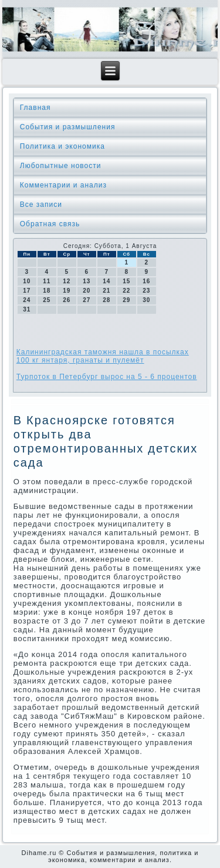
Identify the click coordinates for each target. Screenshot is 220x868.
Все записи (41, 205)
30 (146, 300)
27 (87, 300)
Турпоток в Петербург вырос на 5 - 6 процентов (107, 377)
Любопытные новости (61, 166)
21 (106, 291)
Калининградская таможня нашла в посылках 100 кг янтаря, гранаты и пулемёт (103, 356)
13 (87, 281)
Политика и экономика (62, 146)
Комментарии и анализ (63, 185)
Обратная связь (50, 224)
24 (27, 300)
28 (106, 300)
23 (146, 291)
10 (27, 281)
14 (106, 281)
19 (67, 291)
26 (67, 300)
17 (27, 291)
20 (87, 291)
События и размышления (68, 127)
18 (47, 291)
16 (146, 281)
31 (27, 309)
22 (126, 291)
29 (126, 300)
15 (126, 281)
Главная (35, 108)
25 (47, 300)
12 (67, 281)
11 (47, 281)
